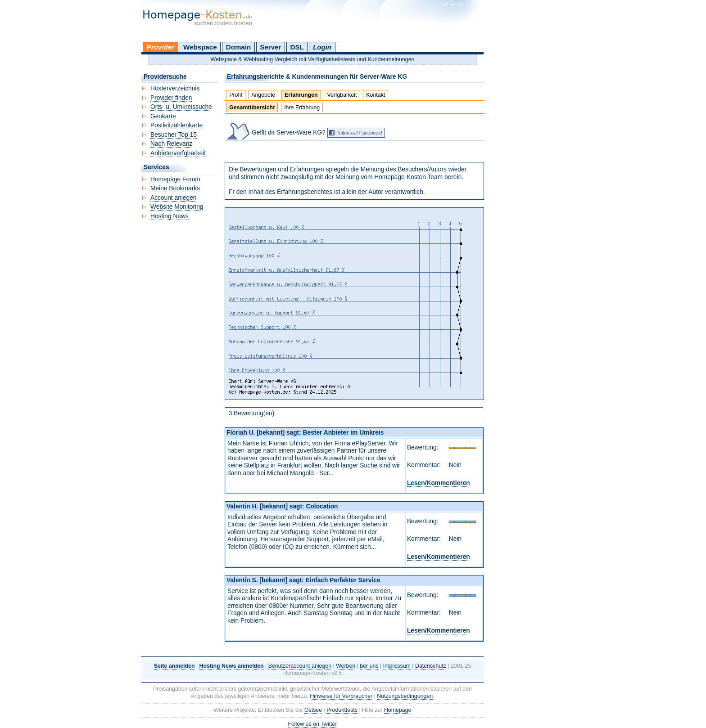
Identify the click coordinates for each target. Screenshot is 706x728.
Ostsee (313, 710)
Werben (346, 666)
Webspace (200, 47)
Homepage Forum (175, 179)
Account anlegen (173, 198)
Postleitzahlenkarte (176, 125)
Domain (238, 47)
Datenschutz (431, 666)
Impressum (397, 666)
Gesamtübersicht (252, 108)
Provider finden (171, 98)
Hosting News (170, 216)
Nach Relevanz (171, 144)
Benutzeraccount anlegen (300, 666)
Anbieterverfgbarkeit (178, 153)
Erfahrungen (301, 95)
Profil (235, 95)
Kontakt (376, 95)
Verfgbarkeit (342, 95)
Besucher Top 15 (174, 135)
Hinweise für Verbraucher (341, 696)
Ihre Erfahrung (302, 108)
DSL (297, 47)
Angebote (263, 95)
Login (322, 47)
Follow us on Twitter (312, 724)
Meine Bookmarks (175, 188)
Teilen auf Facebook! (360, 133)
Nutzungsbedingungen (405, 696)
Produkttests (342, 710)
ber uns (369, 666)
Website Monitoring (177, 207)
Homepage (398, 710)
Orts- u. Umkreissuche (181, 107)
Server (270, 47)
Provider (161, 47)
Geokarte (163, 116)
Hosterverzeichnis (175, 88)
